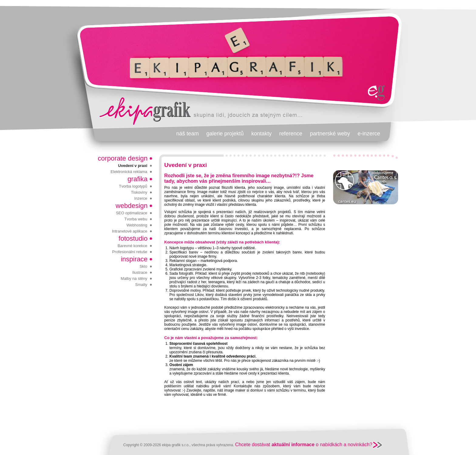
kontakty (262, 134)
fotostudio (133, 238)
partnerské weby (330, 134)
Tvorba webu (136, 219)
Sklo (143, 266)
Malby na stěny (134, 278)
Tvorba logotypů (133, 186)
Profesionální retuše (130, 252)
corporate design (123, 158)
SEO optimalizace (132, 213)
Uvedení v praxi (133, 166)
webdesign (132, 206)
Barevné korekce (132, 246)
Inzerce (141, 198)
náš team (188, 134)
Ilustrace (140, 272)
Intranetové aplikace (130, 231)
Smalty (141, 285)
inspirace (134, 259)
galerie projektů (225, 134)
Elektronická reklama (129, 172)
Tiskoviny (139, 192)
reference (291, 134)
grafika (138, 179)
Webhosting (137, 225)
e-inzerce (369, 134)
